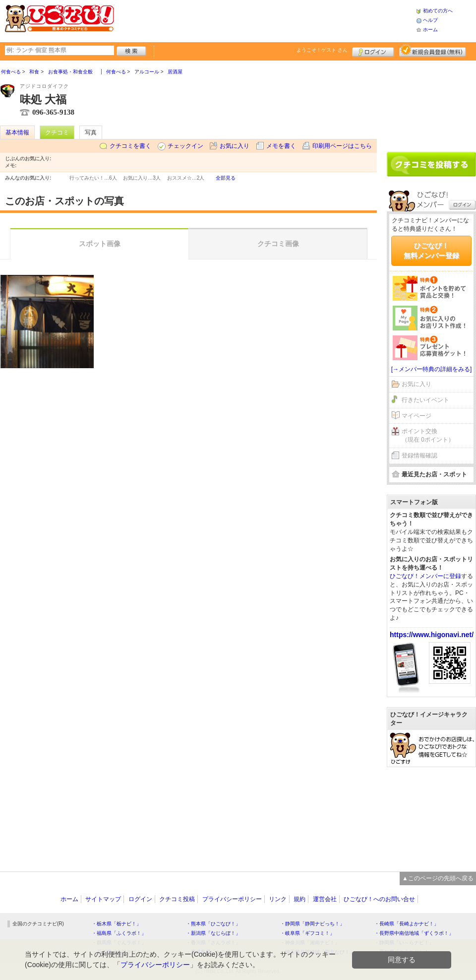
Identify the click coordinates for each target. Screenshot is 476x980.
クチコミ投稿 (177, 899)
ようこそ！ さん (322, 50)
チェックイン (185, 146)
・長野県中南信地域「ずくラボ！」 (414, 933)
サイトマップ (103, 899)
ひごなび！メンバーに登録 (425, 576)
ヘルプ (430, 20)
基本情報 (17, 132)
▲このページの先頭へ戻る (438, 878)
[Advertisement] (431, 103)
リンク (278, 899)
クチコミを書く (130, 146)
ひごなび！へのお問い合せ (379, 899)
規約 (299, 899)
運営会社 (325, 899)
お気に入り (235, 146)
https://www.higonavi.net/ (432, 635)
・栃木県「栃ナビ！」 (117, 924)
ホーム (430, 30)
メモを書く (281, 146)
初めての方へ (438, 11)
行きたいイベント (425, 400)
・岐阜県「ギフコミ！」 (307, 933)
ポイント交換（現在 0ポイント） (428, 435)
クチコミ (57, 132)
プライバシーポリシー (232, 899)
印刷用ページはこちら (342, 146)
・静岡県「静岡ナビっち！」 (312, 924)
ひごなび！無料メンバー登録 (431, 251)
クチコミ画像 (278, 244)
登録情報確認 (419, 456)
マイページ (416, 416)
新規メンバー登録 (433, 51)
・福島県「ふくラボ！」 (119, 933)
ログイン (373, 51)
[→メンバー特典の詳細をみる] (432, 369)
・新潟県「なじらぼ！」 (213, 933)
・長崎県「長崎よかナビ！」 (407, 924)
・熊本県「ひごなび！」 (213, 924)
